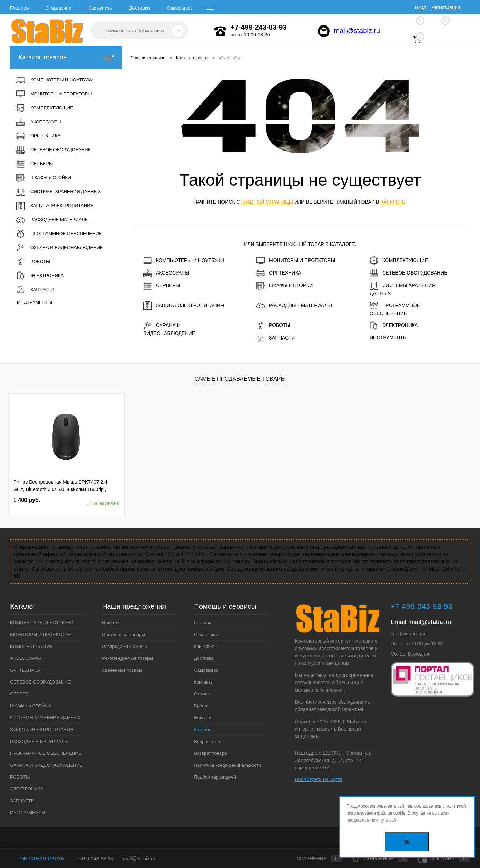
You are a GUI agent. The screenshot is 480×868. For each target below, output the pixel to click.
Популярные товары (123, 634)
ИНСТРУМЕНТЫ (388, 337)
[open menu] (210, 8)
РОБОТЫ (273, 326)
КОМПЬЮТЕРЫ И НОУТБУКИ (184, 261)
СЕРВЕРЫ (162, 286)
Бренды (202, 706)
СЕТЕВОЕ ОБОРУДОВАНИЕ (409, 273)
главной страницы (267, 202)
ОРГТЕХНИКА (279, 273)
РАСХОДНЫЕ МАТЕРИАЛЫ (294, 306)
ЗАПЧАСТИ (276, 338)
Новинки (111, 623)
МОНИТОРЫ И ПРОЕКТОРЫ (296, 261)
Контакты (204, 682)
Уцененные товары (122, 670)
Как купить (100, 8)
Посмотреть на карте (319, 779)
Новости (203, 718)
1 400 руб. (27, 500)
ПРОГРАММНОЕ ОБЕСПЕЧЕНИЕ (395, 309)
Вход (421, 7)
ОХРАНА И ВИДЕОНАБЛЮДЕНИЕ (169, 329)
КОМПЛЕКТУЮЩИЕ (399, 261)
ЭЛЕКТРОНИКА (394, 326)
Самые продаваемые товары (240, 379)
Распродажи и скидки (124, 646)
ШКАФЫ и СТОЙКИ (285, 286)
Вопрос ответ (208, 741)
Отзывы (202, 694)
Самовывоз (180, 8)
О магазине (58, 8)
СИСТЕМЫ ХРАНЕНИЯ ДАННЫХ (402, 289)
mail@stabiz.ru (357, 31)
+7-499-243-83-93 (93, 859)
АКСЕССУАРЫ (166, 273)
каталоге (393, 202)
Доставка (139, 8)
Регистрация (446, 7)
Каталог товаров (66, 57)
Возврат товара (210, 753)
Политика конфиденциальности (227, 765)
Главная (19, 8)
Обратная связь (37, 859)
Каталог (202, 730)
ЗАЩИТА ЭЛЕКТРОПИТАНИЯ (184, 306)
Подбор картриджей (215, 777)
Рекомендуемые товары (128, 658)
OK (407, 842)
